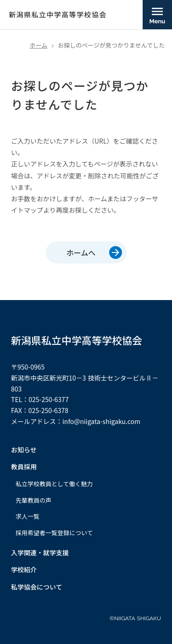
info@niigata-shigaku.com (101, 421)
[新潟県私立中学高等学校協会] (53, 15)
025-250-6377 (48, 399)
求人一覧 (28, 516)
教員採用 (24, 467)
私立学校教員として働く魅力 (54, 484)
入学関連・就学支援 (40, 553)
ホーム (39, 45)
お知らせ (24, 450)
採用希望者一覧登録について (54, 533)
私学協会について (37, 587)
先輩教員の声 (33, 500)
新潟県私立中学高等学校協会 (77, 340)
